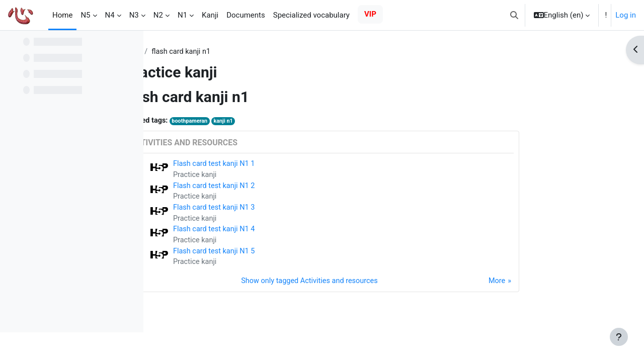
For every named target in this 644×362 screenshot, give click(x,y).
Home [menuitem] (62, 15)
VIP (370, 14)
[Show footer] (619, 337)
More (560, 286)
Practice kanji (260, 176)
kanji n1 (291, 122)
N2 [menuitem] (158, 15)
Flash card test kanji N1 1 (279, 165)
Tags (197, 52)
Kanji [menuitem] (210, 15)
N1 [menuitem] (182, 15)
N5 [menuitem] (85, 15)
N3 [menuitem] (134, 15)
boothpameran (256, 122)
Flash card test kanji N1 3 (279, 210)
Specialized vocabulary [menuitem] (311, 15)
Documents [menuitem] (246, 15)
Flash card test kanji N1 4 (279, 233)
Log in (626, 15)
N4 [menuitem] (110, 15)
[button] (514, 15)
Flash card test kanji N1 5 (279, 255)
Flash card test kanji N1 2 (279, 188)
